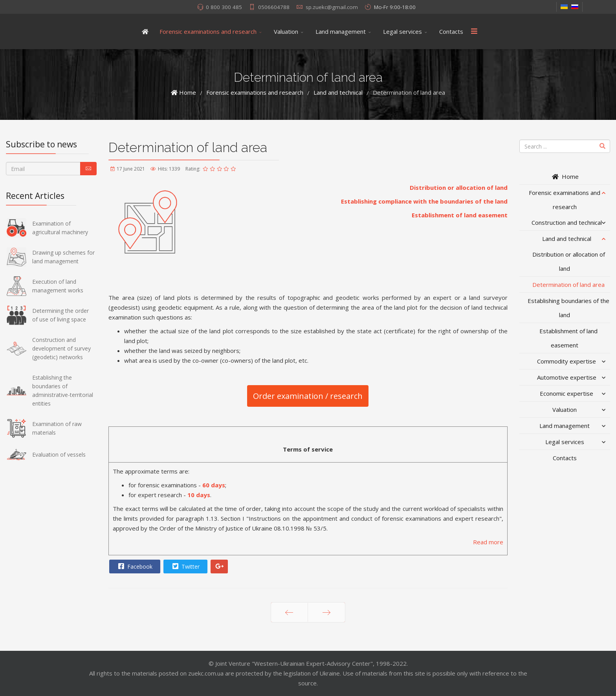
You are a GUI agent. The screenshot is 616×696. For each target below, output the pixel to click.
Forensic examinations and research (208, 31)
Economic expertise (566, 393)
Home (565, 176)
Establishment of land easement (460, 215)
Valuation (286, 31)
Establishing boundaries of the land (568, 308)
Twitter (185, 566)
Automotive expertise (567, 377)
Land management (341, 31)
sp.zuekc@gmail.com (332, 7)
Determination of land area (568, 285)
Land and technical (567, 239)
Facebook (134, 566)
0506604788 (274, 7)
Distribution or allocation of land (459, 187)
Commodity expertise (566, 361)
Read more (488, 542)
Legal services (402, 31)
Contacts (451, 31)
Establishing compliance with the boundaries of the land (424, 201)
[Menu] (474, 31)
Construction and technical (567, 222)
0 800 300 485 (224, 7)
